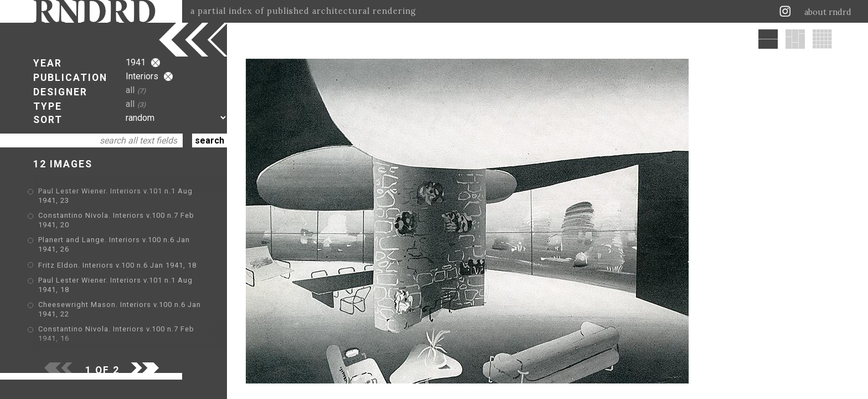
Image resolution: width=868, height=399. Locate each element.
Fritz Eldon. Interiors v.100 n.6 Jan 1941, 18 (117, 265)
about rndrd (828, 12)
